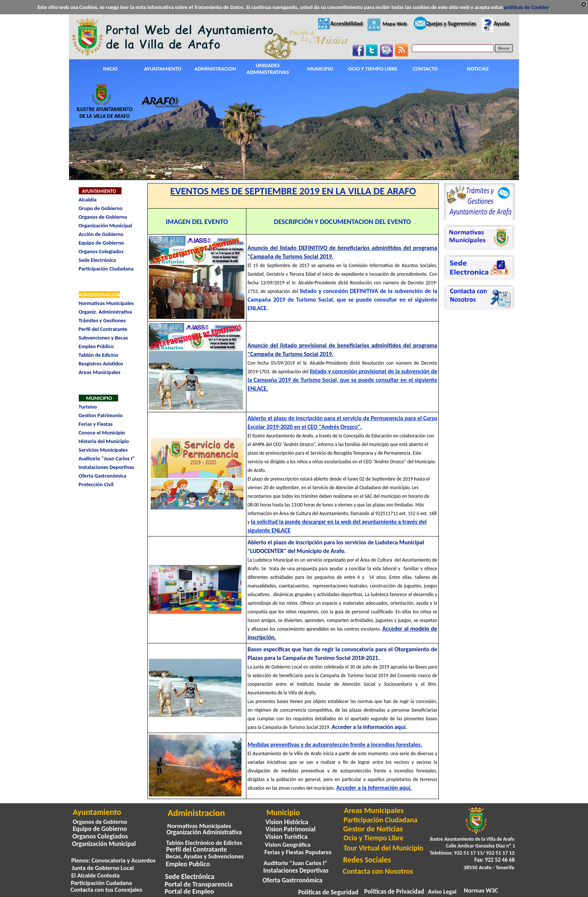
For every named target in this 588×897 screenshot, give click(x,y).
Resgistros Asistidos (101, 364)
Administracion (196, 813)
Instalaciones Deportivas (106, 467)
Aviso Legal (442, 891)
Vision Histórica (287, 822)
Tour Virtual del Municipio (383, 848)
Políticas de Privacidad (394, 892)
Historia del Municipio (104, 441)
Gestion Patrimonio (101, 415)
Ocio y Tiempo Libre (373, 838)
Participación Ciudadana (106, 269)
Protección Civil (96, 484)
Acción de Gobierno (101, 234)
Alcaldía (88, 200)
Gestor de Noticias (373, 829)
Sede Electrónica (97, 260)
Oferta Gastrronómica (292, 880)
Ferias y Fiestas (96, 424)
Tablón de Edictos (99, 355)
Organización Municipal (106, 225)
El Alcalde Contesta (95, 875)
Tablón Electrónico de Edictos (204, 843)
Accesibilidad (346, 23)
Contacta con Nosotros (378, 871)
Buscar (504, 48)
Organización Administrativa (204, 832)
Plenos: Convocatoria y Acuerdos (113, 860)
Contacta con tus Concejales (106, 889)
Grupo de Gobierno (101, 208)
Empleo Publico (188, 864)
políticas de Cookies (526, 7)
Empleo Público (96, 346)
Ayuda (501, 23)
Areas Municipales (100, 372)
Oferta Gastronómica (103, 476)
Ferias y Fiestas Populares (298, 852)
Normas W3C (481, 890)
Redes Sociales (367, 860)
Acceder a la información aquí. (369, 727)
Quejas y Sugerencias (451, 23)
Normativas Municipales (106, 303)
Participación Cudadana (101, 883)
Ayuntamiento (97, 812)
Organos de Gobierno (103, 217)
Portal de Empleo (189, 891)
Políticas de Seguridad (328, 892)
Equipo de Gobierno (101, 243)
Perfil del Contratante (103, 329)
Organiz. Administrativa (105, 312)
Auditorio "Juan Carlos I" (107, 458)
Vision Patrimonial (290, 829)
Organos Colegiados (101, 251)
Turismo (88, 407)
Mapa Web (395, 24)
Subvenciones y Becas (103, 338)
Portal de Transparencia (199, 884)
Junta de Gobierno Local (103, 868)
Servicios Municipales (103, 450)
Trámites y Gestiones (102, 320)
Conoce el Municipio (102, 433)
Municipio (283, 813)
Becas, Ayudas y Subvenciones (205, 856)
